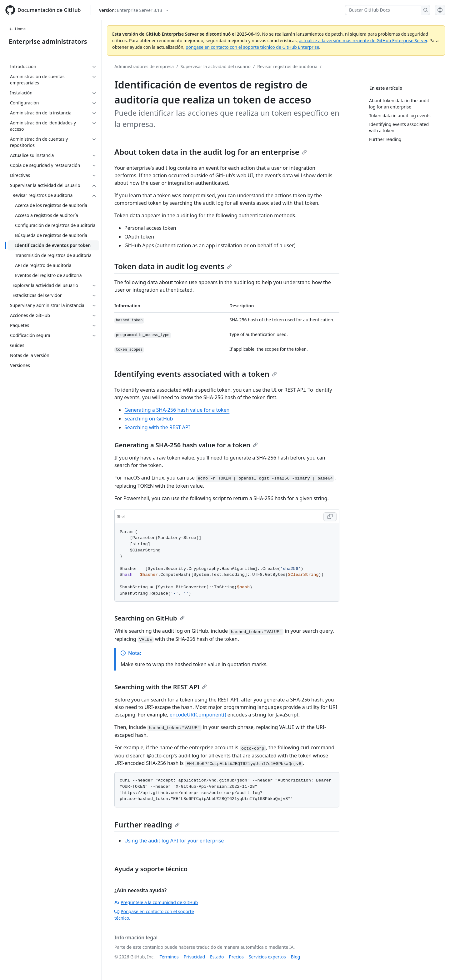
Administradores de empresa (144, 66)
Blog (296, 957)
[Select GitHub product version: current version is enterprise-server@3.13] (134, 10)
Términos (169, 957)
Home (17, 29)
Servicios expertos (267, 957)
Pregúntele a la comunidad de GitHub (156, 902)
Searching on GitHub (149, 419)
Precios (236, 957)
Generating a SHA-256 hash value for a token (177, 410)
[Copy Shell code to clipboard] (330, 517)
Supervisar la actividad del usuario (215, 66)
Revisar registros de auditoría (287, 66)
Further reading (147, 824)
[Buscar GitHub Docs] (383, 10)
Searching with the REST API (157, 427)
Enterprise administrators (48, 41)
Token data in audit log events (173, 266)
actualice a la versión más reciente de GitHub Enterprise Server (363, 40)
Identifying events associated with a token (196, 374)
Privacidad (194, 957)
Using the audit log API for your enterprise (174, 841)
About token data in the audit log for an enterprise (211, 152)
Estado (217, 957)
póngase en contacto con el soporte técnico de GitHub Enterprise (252, 47)
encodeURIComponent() (198, 715)
